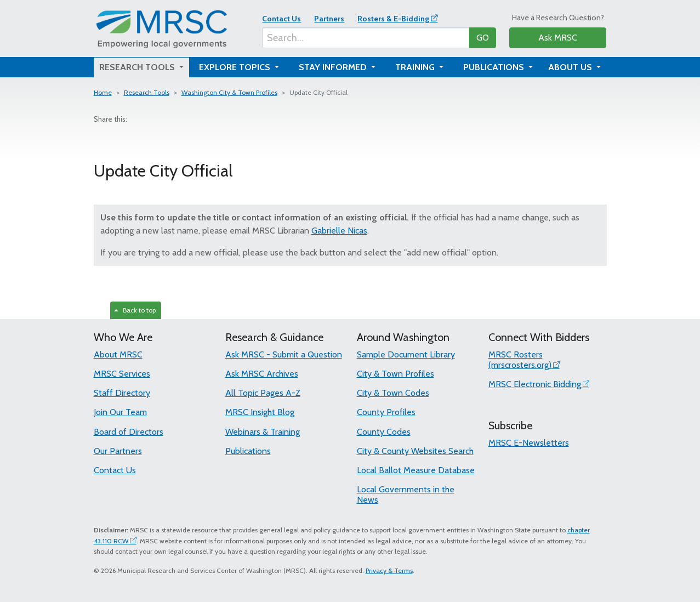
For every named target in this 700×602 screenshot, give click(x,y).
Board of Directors (129, 432)
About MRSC (118, 354)
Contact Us (281, 19)
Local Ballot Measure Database (416, 470)
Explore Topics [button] (236, 67)
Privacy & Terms (389, 570)
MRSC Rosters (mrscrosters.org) (520, 360)
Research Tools (147, 92)
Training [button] (416, 67)
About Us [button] (571, 67)
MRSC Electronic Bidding (535, 384)
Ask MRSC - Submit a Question (284, 354)
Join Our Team (120, 412)
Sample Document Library (406, 354)
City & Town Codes (393, 393)
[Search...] (366, 38)
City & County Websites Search (415, 451)
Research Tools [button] (138, 67)
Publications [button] (495, 67)
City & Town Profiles (395, 374)
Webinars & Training (263, 432)
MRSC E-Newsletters (529, 443)
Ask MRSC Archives (262, 374)
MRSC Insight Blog (260, 412)
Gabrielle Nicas (339, 231)
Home (103, 92)
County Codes (384, 432)
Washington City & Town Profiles (229, 92)
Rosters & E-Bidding (393, 19)
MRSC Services (122, 374)
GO (483, 38)
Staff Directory (122, 393)
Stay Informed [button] (334, 67)
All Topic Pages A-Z (263, 393)
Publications (248, 451)
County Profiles (386, 412)
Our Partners (118, 451)
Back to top (135, 310)
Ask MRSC (558, 38)
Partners (329, 19)
